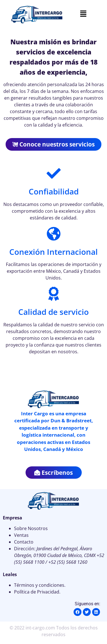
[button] (83, 14)
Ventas (21, 535)
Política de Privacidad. (37, 592)
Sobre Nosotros (31, 528)
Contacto (24, 542)
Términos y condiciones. (40, 585)
